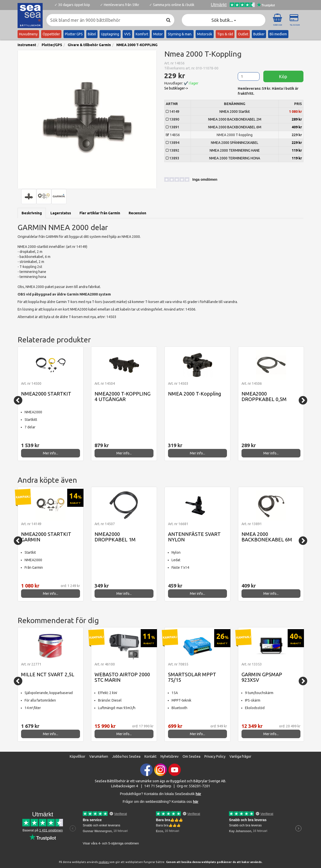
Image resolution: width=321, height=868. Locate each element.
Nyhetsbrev (170, 756)
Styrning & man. (180, 34)
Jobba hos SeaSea (126, 756)
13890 (173, 119)
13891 (173, 127)
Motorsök (205, 34)
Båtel (92, 34)
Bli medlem (278, 34)
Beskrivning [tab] (32, 213)
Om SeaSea (191, 756)
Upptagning (110, 34)
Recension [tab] (137, 213)
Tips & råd (225, 34)
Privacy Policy (215, 756)
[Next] (303, 400)
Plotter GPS (74, 34)
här (196, 802)
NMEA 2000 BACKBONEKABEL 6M (235, 127)
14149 (173, 112)
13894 (173, 143)
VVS (127, 34)
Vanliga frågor (240, 756)
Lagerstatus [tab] (61, 213)
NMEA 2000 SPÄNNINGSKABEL (235, 143)
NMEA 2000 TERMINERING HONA (235, 158)
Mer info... (51, 453)
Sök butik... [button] (224, 20)
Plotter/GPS (52, 45)
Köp (284, 76)
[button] (187, 180)
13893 (173, 158)
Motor (158, 34)
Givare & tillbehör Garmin (89, 45)
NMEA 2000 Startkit (235, 112)
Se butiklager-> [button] (176, 88)
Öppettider (51, 34)
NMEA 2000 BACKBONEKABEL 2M (235, 119)
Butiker (259, 34)
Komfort (142, 34)
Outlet (243, 34)
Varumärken (99, 756)
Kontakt (150, 756)
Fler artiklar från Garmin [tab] (100, 213)
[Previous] (18, 400)
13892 (173, 150)
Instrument (27, 45)
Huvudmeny (28, 34)
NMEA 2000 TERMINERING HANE (235, 150)
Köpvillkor (77, 756)
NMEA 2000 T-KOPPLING (137, 45)
